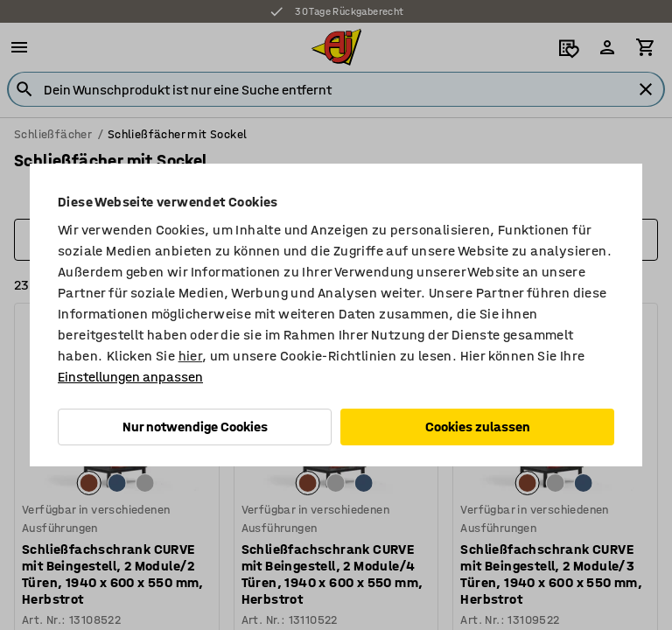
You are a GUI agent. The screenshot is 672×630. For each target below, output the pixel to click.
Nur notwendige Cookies (195, 427)
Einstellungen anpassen (130, 377)
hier (191, 356)
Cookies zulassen (478, 427)
